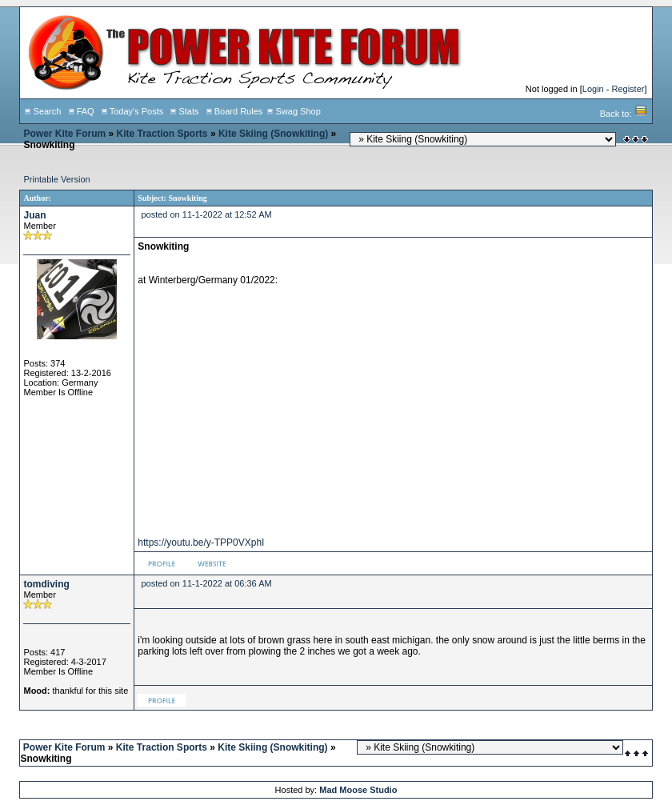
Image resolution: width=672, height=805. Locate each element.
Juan (34, 215)
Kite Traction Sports (162, 134)
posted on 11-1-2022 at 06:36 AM (206, 583)
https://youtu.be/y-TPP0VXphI (201, 543)
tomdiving (46, 584)
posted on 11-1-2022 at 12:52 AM (206, 214)
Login (593, 89)
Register (628, 89)
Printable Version (56, 179)
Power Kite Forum (64, 134)
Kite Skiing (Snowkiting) (273, 134)
